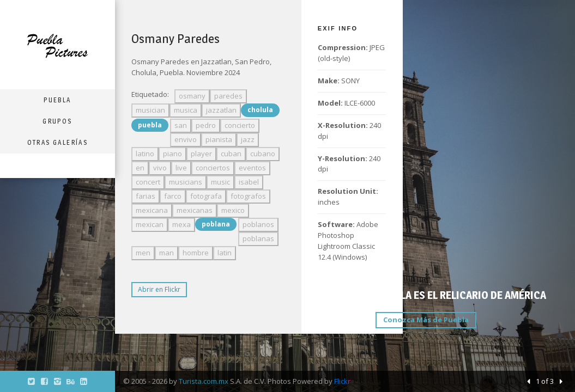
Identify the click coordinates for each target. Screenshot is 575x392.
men (143, 253)
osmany (192, 96)
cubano (263, 154)
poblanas (258, 238)
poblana (216, 224)
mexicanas (195, 210)
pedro (206, 125)
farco (173, 196)
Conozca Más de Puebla (426, 320)
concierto (240, 125)
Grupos (57, 121)
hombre (196, 253)
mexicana (152, 210)
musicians (186, 182)
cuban (231, 154)
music (220, 182)
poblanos (258, 224)
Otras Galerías (58, 142)
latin (225, 253)
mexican (150, 224)
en (140, 168)
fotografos (248, 196)
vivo (160, 168)
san (181, 125)
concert (148, 182)
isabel (249, 182)
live (181, 168)
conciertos (213, 168)
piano (172, 154)
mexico (233, 210)
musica (186, 110)
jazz (248, 139)
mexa (181, 224)
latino (145, 154)
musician (150, 110)
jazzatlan (221, 110)
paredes (228, 96)
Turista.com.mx (204, 381)
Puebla (57, 100)
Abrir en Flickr (159, 289)
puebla (150, 125)
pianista (219, 139)
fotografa (206, 196)
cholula (260, 110)
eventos (252, 168)
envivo (186, 139)
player (201, 154)
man (167, 253)
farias (146, 196)
